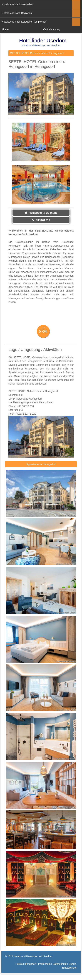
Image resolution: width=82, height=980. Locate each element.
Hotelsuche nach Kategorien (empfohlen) (25, 22)
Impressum (44, 964)
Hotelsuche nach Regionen (17, 13)
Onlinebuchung (52, 29)
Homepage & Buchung (43, 213)
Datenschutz (60, 964)
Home (5, 29)
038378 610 (43, 220)
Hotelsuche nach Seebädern (18, 4)
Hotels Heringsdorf (26, 964)
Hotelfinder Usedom (43, 41)
